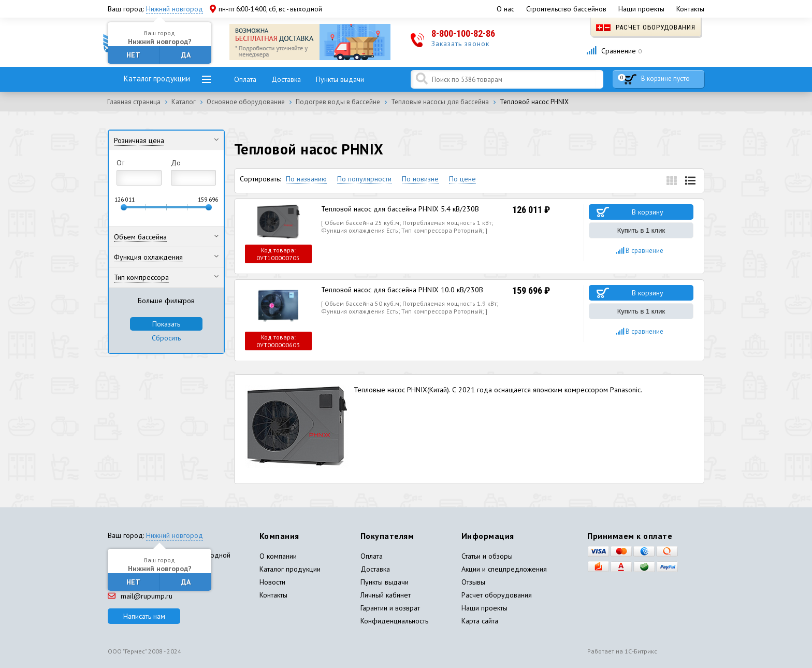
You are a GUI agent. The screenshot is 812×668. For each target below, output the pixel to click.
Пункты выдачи (340, 79)
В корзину (648, 212)
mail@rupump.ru (140, 596)
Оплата (245, 79)
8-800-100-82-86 (463, 33)
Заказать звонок (460, 44)
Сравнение (614, 51)
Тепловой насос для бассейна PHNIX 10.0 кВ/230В (402, 290)
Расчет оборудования (646, 27)
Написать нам (144, 616)
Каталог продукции (157, 79)
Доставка (286, 79)
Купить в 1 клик (641, 230)
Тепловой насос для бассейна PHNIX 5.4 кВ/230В (400, 209)
